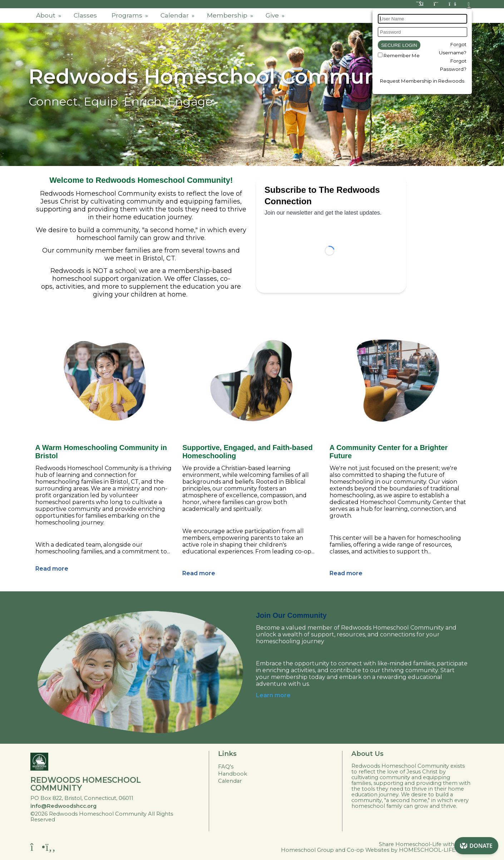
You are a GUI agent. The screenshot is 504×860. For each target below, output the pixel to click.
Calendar (178, 15)
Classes (85, 15)
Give (276, 15)
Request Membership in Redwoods (422, 81)
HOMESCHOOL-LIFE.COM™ (437, 850)
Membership (231, 15)
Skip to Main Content (90, 820)
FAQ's (226, 767)
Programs (130, 15)
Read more (52, 569)
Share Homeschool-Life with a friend (427, 844)
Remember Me (402, 55)
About (49, 15)
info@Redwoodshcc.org (63, 806)
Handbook (233, 774)
